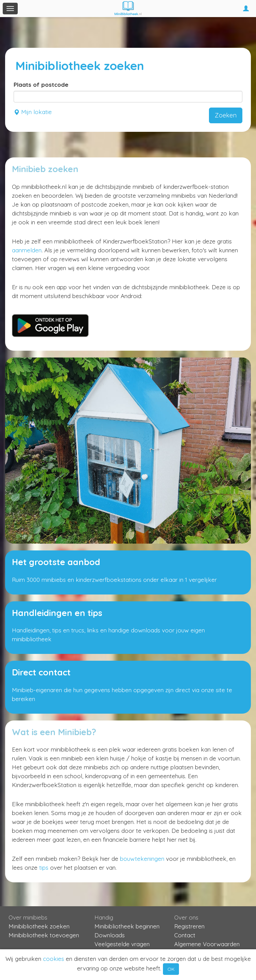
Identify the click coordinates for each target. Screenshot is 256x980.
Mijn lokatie (33, 112)
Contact (185, 935)
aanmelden (27, 250)
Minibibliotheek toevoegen (44, 935)
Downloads (110, 935)
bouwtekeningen (142, 859)
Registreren (189, 926)
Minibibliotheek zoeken (39, 926)
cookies (54, 959)
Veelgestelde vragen (122, 944)
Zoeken (226, 115)
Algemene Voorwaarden (207, 944)
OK (171, 969)
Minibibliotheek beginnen (127, 926)
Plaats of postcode (41, 85)
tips (44, 867)
